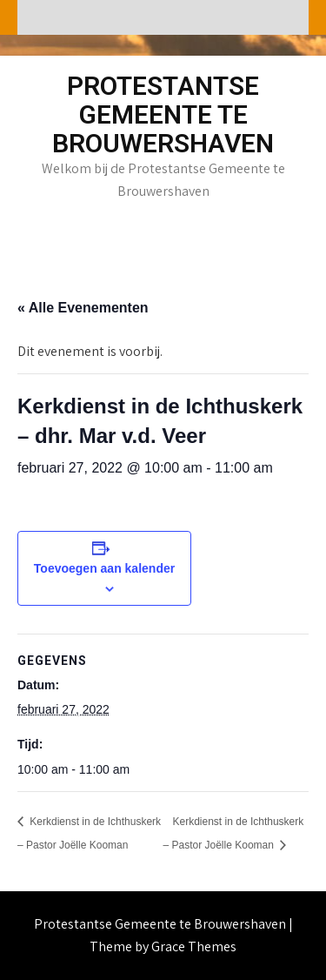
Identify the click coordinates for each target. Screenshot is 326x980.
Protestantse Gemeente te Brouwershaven (163, 114)
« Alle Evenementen (83, 308)
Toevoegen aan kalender (104, 568)
